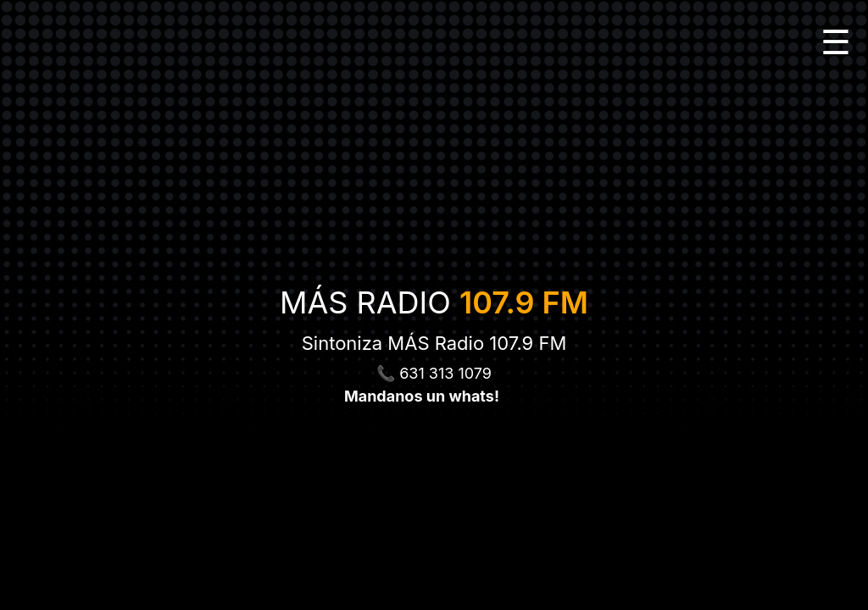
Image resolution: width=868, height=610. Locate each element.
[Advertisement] (434, 572)
